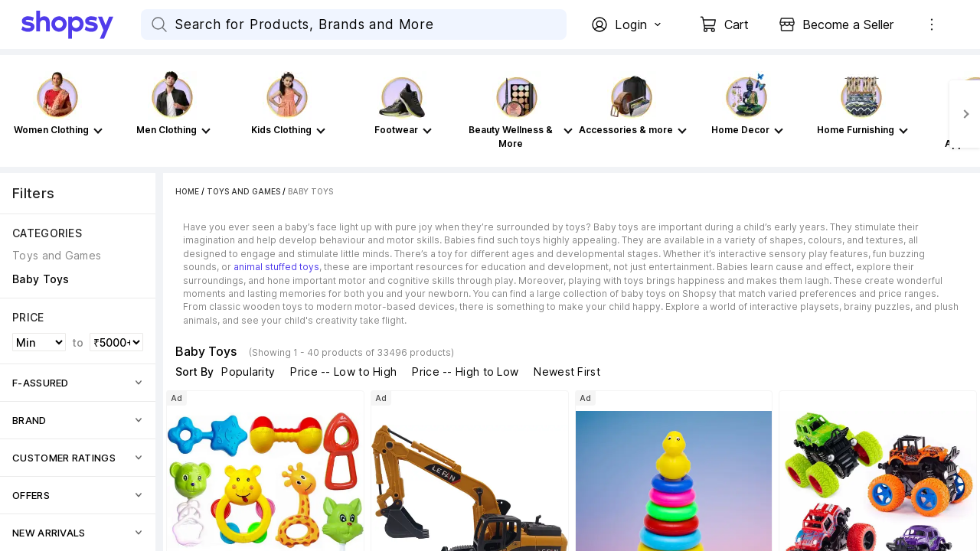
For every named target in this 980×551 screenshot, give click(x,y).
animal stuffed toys (276, 267)
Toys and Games (243, 191)
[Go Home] (81, 24)
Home (187, 191)
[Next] (965, 114)
